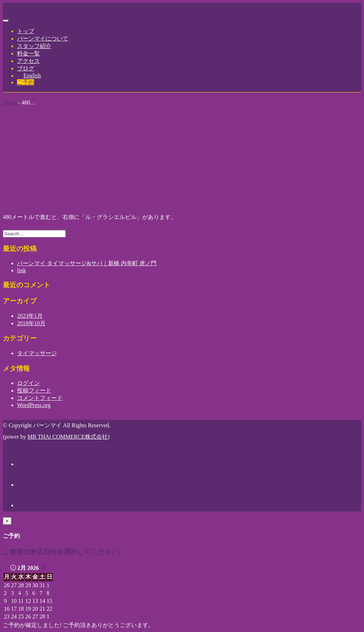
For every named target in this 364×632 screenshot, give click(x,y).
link (22, 270)
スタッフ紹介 (34, 46)
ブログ (26, 68)
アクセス (28, 61)
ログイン (28, 383)
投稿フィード (34, 390)
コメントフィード (40, 398)
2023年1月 (30, 316)
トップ (26, 31)
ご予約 (26, 82)
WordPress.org (34, 405)
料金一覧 (28, 53)
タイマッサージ (37, 353)
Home (10, 103)
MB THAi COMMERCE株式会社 (68, 437)
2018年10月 (31, 323)
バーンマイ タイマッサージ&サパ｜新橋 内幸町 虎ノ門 (87, 263)
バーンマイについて (43, 39)
